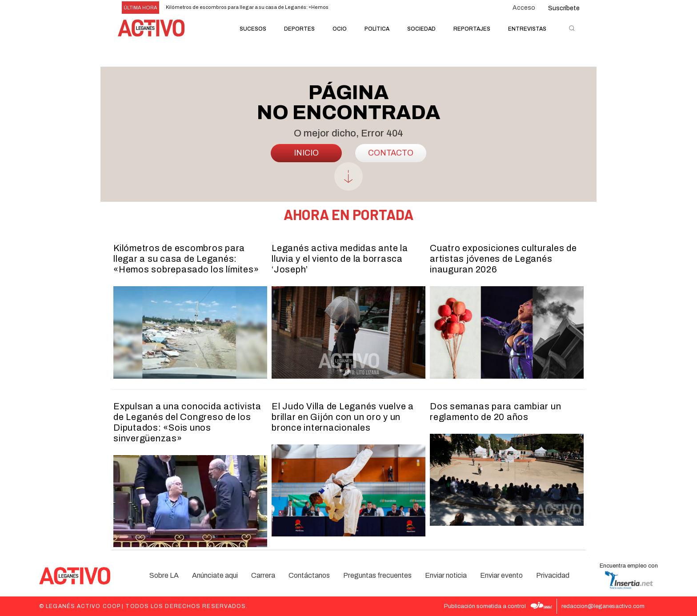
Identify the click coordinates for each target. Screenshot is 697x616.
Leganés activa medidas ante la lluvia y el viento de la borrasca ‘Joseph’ (340, 259)
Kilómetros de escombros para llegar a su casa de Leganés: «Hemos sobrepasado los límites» (186, 259)
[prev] (347, 8)
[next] (361, 8)
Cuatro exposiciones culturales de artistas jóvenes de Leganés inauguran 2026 (503, 259)
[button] (572, 28)
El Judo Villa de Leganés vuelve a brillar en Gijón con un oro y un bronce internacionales (343, 417)
